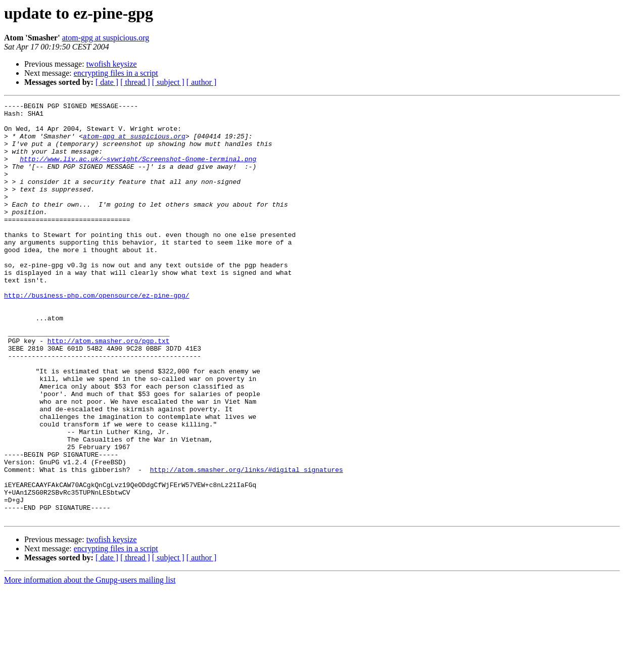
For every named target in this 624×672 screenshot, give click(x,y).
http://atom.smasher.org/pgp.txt (109, 389)
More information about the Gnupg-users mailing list (90, 663)
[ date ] (107, 82)
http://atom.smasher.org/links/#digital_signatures (247, 544)
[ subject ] (168, 82)
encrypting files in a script (116, 73)
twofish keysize (112, 64)
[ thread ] (135, 82)
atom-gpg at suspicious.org (106, 38)
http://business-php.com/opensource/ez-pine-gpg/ (97, 334)
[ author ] (202, 82)
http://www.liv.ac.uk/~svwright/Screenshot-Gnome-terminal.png (138, 171)
